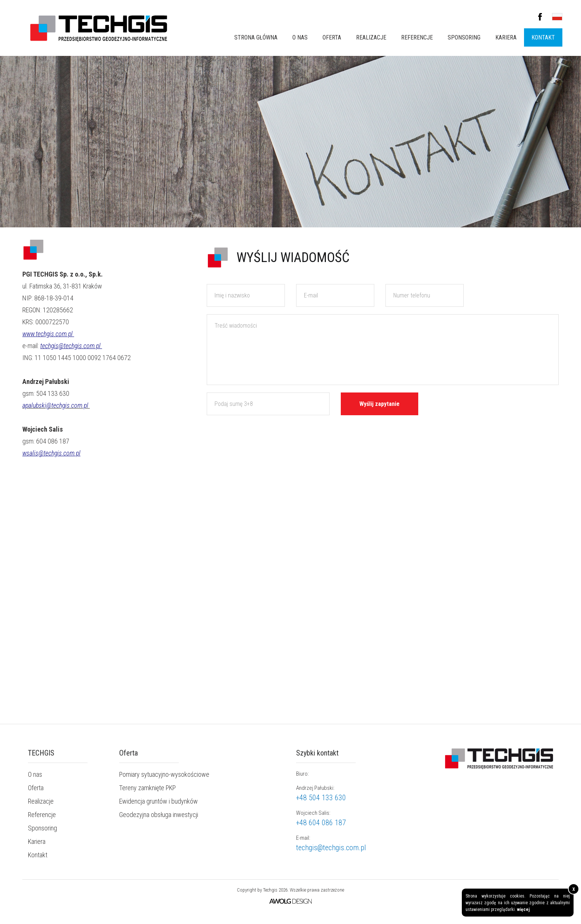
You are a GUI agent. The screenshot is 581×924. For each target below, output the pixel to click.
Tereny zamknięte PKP (147, 788)
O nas (300, 37)
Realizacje (371, 37)
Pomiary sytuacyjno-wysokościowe (164, 774)
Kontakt (543, 37)
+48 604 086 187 (321, 823)
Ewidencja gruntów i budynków (158, 801)
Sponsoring (464, 37)
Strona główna (256, 37)
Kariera (506, 37)
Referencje (417, 37)
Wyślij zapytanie (380, 404)
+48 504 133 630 (321, 798)
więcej (523, 909)
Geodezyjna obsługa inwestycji (159, 815)
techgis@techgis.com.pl (331, 848)
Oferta (332, 37)
